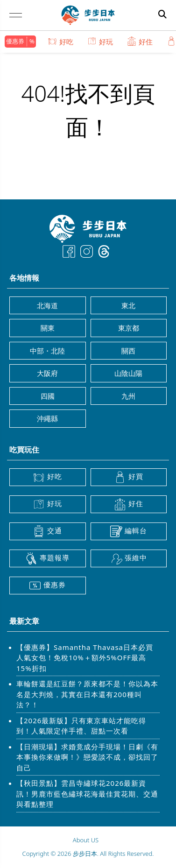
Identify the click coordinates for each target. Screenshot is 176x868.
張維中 (129, 558)
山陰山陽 (128, 373)
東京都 (129, 328)
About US (86, 840)
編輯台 (129, 531)
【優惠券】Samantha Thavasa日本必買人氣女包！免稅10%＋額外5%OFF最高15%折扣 (85, 658)
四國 (48, 396)
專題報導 (47, 558)
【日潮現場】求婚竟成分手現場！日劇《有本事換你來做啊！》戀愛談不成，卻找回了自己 (87, 757)
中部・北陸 (47, 351)
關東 (48, 328)
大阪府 (47, 373)
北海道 (47, 305)
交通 (47, 531)
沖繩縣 (47, 418)
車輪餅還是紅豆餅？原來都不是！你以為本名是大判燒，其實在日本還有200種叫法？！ (87, 694)
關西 (128, 351)
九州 (128, 396)
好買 (129, 477)
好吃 (60, 41)
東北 (128, 305)
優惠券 (15, 41)
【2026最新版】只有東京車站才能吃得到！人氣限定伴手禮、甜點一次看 (81, 726)
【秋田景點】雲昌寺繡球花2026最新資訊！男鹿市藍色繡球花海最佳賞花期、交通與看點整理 (87, 794)
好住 (140, 41)
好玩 (100, 41)
